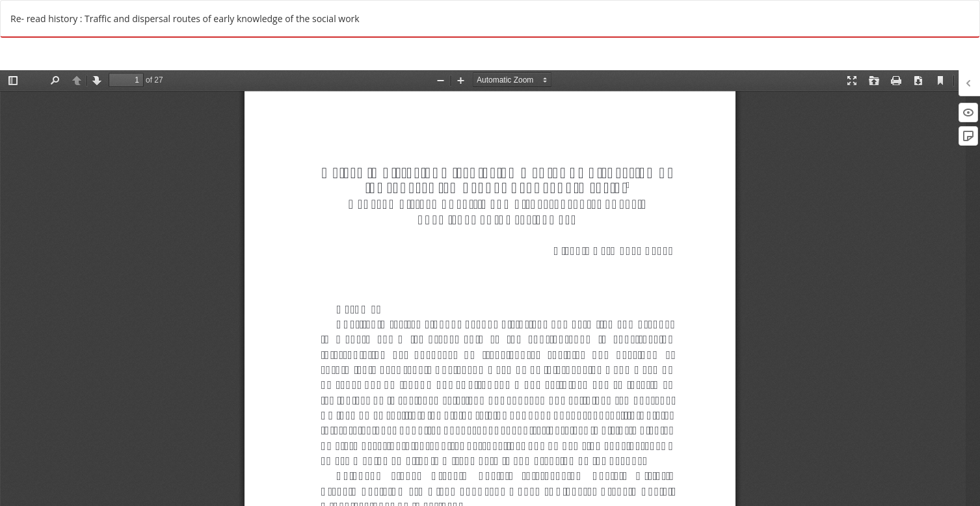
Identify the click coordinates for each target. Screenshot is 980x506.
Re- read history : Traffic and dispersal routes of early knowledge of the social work (185, 19)
